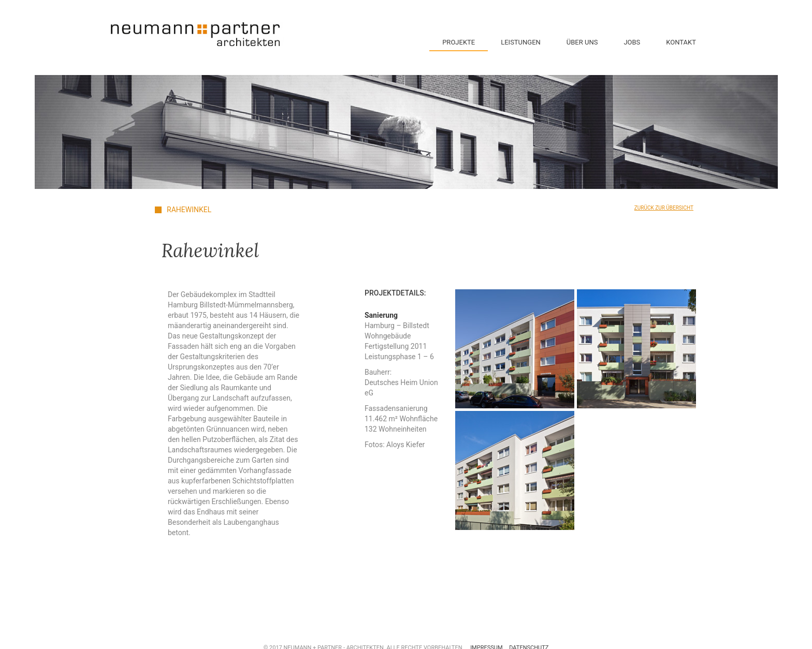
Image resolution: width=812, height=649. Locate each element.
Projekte (459, 42)
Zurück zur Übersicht (664, 208)
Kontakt (681, 42)
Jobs (632, 42)
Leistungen (521, 42)
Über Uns (582, 42)
